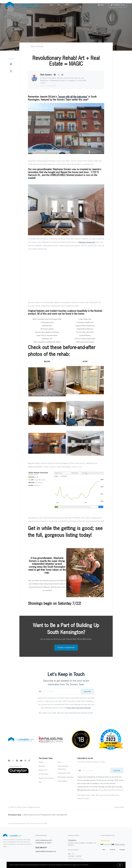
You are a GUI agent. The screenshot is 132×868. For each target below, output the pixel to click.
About (41, 762)
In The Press (43, 774)
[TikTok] (29, 761)
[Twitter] (13, 761)
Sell (52, 5)
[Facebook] (9, 761)
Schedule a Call (64, 773)
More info (91, 865)
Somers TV (43, 770)
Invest (67, 5)
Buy (59, 5)
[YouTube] (21, 761)
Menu (101, 5)
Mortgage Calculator (66, 777)
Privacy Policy (119, 807)
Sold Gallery (63, 781)
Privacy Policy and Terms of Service (79, 708)
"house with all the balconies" (73, 97)
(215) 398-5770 (41, 848)
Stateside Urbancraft (87, 242)
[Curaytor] (18, 773)
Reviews (42, 766)
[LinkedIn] (17, 761)
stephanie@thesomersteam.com (46, 851)
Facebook (112, 850)
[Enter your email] (61, 691)
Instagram (122, 850)
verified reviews (118, 844)
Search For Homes (46, 778)
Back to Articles (37, 46)
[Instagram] (25, 761)
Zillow (104, 850)
